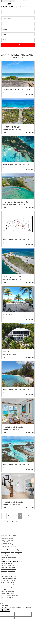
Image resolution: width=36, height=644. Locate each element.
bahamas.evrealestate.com (9, 546)
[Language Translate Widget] (8, 1)
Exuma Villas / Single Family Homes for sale (12, 552)
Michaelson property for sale (8, 588)
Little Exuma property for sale (8, 571)
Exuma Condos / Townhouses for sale (10, 554)
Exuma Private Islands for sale (9, 556)
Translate (27, 1)
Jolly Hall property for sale (8, 590)
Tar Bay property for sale (7, 586)
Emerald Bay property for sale (8, 563)
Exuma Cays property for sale (8, 565)
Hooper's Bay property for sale (9, 578)
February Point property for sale (9, 577)
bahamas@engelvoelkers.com (10, 545)
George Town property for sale (9, 569)
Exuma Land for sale (6, 560)
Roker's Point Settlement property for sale (11, 584)
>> (17, 521)
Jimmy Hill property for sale (8, 582)
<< (4, 516)
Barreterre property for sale (8, 594)
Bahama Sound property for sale (9, 575)
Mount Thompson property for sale (10, 595)
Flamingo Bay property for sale (9, 580)
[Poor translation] (7, 610)
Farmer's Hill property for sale (8, 567)
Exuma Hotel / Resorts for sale (9, 558)
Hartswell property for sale (8, 592)
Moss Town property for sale (8, 573)
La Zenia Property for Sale (8, 597)
